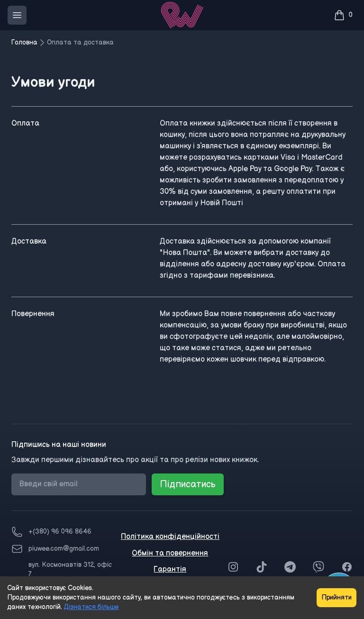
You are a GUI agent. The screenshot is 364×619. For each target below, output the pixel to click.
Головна (24, 42)
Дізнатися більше (91, 607)
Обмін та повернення (170, 553)
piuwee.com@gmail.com (64, 549)
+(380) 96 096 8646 (60, 532)
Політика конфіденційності (170, 537)
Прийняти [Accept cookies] (337, 597)
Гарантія (170, 569)
